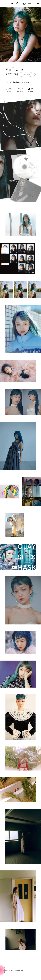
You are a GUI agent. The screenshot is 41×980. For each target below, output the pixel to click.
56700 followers (20, 90)
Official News (26, 74)
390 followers (31, 90)
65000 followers (9, 90)
